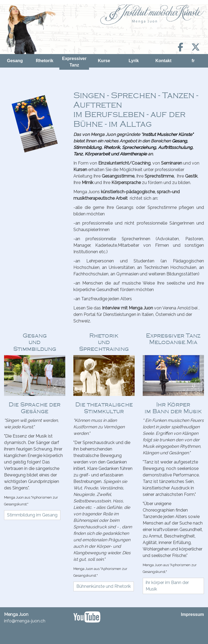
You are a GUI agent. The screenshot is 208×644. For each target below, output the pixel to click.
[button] (32, 515)
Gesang (15, 61)
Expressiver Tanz (74, 62)
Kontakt (163, 61)
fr (193, 61)
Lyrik (134, 61)
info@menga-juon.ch (25, 621)
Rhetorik (45, 61)
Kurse (104, 61)
